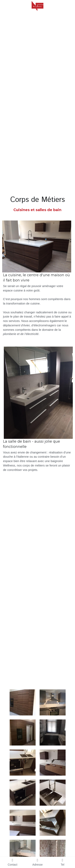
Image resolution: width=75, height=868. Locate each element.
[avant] (53, 853)
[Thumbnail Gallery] (23, 702)
